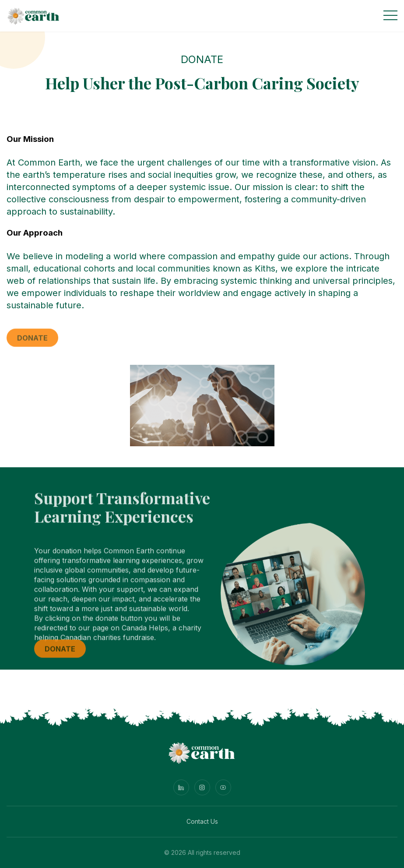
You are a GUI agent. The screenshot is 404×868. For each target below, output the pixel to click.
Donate (32, 342)
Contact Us (202, 821)
